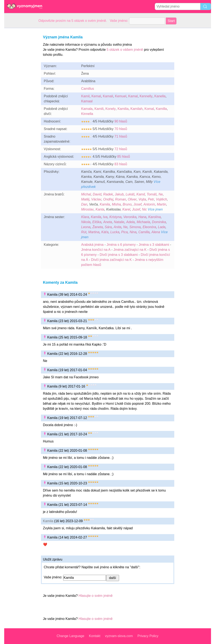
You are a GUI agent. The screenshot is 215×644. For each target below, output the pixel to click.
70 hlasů (121, 129)
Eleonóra (149, 227)
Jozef (136, 209)
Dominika (159, 222)
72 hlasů (121, 149)
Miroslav (88, 209)
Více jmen (155, 209)
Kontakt (95, 636)
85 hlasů (124, 157)
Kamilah (136, 109)
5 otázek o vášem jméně (125, 50)
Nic (144, 209)
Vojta (142, 199)
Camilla (144, 232)
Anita (117, 227)
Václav (96, 199)
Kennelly (146, 96)
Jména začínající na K (130, 250)
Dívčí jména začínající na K (111, 260)
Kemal (96, 96)
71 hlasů (121, 136)
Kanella (160, 96)
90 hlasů (121, 121)
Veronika (130, 217)
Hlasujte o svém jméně (96, 596)
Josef (138, 204)
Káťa (105, 232)
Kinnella (87, 114)
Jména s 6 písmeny (121, 245)
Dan (84, 204)
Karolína (155, 217)
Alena (156, 232)
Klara (85, 217)
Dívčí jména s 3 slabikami (119, 255)
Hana (142, 217)
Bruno (127, 204)
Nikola (86, 222)
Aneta (107, 222)
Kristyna (115, 217)
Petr (151, 199)
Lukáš (130, 194)
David (97, 194)
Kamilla (161, 109)
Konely (111, 109)
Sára (108, 227)
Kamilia (123, 109)
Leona (86, 227)
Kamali (108, 96)
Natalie (119, 222)
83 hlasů (121, 164)
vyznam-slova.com (119, 636)
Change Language (71, 636)
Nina (133, 232)
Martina (94, 232)
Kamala (87, 109)
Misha (116, 204)
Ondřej (108, 199)
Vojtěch (162, 199)
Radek (108, 194)
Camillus (88, 89)
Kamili (99, 109)
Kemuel (121, 96)
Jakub (119, 194)
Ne (161, 194)
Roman (121, 199)
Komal (149, 109)
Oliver (132, 199)
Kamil (85, 96)
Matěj (85, 199)
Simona (135, 227)
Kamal (133, 96)
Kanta (100, 209)
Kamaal (87, 101)
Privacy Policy (148, 636)
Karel (126, 209)
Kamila (105, 204)
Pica (124, 232)
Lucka (115, 232)
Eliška (97, 222)
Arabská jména (92, 245)
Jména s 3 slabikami (154, 245)
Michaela (143, 222)
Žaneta (98, 227)
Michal (86, 194)
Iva (105, 217)
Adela (130, 222)
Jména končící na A (96, 250)
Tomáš (152, 194)
